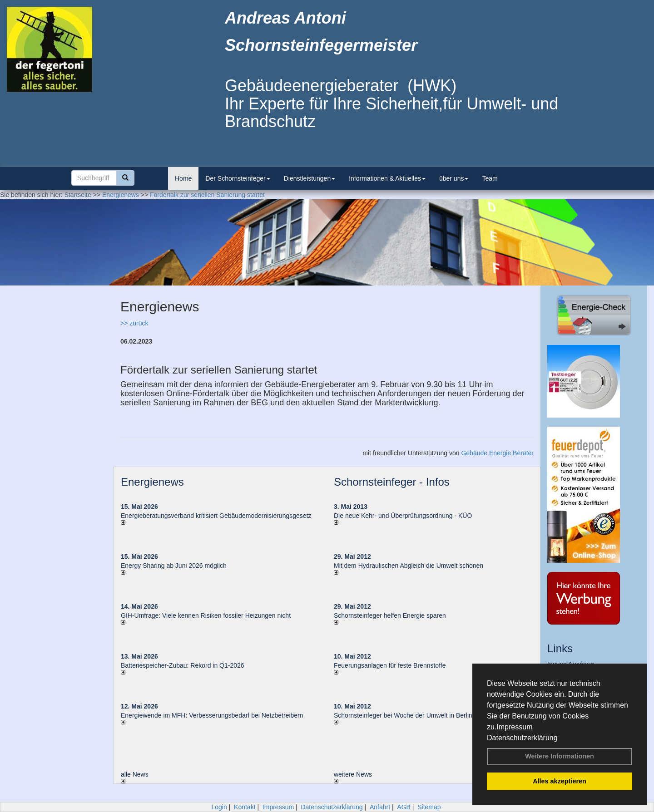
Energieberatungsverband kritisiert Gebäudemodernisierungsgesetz (216, 516)
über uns (454, 178)
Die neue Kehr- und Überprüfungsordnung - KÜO (403, 516)
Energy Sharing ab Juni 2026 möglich (174, 566)
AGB (404, 807)
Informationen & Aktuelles (387, 178)
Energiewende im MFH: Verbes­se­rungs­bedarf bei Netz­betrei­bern (212, 715)
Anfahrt (380, 807)
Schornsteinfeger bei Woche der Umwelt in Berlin (403, 715)
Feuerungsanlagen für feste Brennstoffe (390, 665)
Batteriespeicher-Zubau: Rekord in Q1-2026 (183, 665)
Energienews (152, 482)
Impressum (514, 727)
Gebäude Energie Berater (497, 453)
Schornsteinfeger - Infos (392, 482)
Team (490, 178)
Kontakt (245, 807)
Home (183, 178)
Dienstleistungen (310, 178)
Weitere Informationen (560, 756)
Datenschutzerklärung (522, 738)
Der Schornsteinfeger (238, 178)
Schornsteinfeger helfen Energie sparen (390, 615)
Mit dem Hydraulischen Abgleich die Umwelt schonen (409, 566)
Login (219, 807)
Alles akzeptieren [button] (560, 781)
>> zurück (134, 323)
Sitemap (429, 807)
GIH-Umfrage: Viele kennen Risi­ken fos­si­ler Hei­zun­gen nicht (206, 615)
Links (560, 648)
